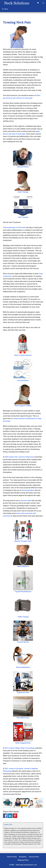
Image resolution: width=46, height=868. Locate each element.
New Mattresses (23, 708)
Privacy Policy (34, 857)
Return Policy (12, 857)
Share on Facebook (5, 816)
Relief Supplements (23, 733)
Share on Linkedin (10, 816)
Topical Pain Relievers (23, 581)
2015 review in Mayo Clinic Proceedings (20, 748)
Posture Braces (23, 632)
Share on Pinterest (15, 816)
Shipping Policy (23, 860)
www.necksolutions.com (28, 865)
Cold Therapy (23, 207)
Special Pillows (23, 157)
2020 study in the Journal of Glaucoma (19, 457)
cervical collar (26, 500)
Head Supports (23, 556)
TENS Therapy (23, 607)
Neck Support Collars (23, 395)
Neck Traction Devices (23, 345)
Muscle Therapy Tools (23, 531)
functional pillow (28, 490)
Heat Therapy (23, 182)
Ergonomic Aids (23, 682)
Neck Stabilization (23, 657)
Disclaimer (23, 857)
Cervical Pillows (23, 370)
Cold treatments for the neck (14, 227)
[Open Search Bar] (43, 3)
